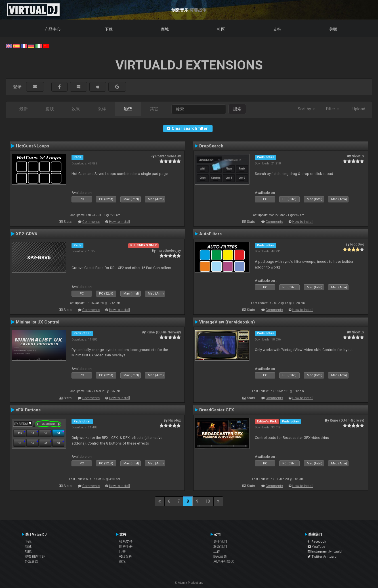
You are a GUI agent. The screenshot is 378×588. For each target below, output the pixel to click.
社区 (221, 29)
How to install (119, 222)
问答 (122, 551)
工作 (217, 551)
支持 (277, 29)
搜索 (237, 109)
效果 (76, 109)
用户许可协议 (224, 561)
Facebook (317, 542)
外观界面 (31, 561)
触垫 (128, 109)
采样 (102, 109)
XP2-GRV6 (27, 234)
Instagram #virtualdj (325, 551)
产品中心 (52, 29)
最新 (24, 109)
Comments (91, 222)
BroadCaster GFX (217, 410)
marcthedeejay (169, 251)
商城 (165, 29)
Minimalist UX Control (38, 322)
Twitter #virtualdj (323, 557)
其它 (154, 109)
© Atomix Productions (189, 583)
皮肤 (50, 109)
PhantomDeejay (168, 156)
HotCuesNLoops (32, 146)
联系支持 (126, 542)
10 (208, 501)
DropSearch (211, 146)
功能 (28, 551)
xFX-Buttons (28, 410)
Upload (359, 109)
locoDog (357, 244)
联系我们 (220, 547)
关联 (333, 29)
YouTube (316, 547)
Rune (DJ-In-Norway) (164, 332)
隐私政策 (220, 557)
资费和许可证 (35, 557)
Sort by (306, 109)
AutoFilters (210, 234)
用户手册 (126, 547)
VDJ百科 (125, 557)
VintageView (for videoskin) (227, 322)
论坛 (122, 561)
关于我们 (220, 542)
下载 (109, 29)
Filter (333, 109)
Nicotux (358, 156)
